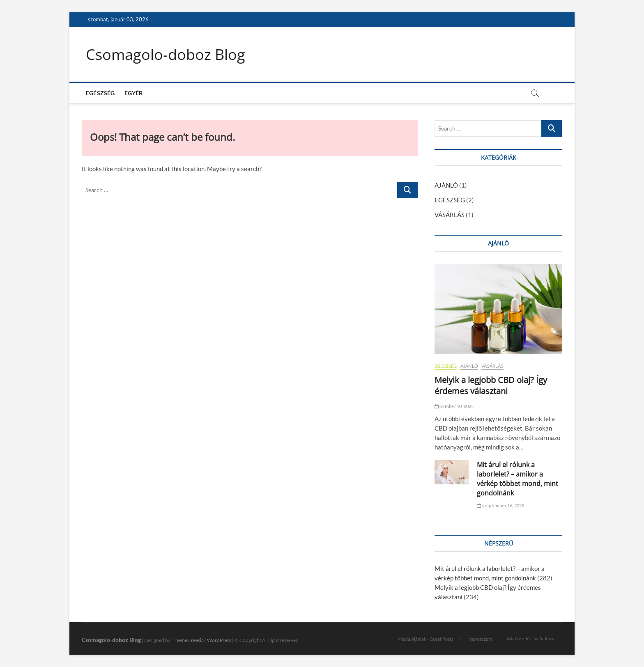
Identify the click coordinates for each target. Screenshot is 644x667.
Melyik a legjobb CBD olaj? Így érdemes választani (491, 385)
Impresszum (480, 639)
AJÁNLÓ (446, 185)
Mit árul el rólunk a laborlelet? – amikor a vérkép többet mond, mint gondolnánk (517, 479)
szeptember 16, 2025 (500, 505)
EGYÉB (134, 93)
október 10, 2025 (454, 406)
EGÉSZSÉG (100, 93)
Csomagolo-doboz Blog (166, 55)
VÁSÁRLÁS (450, 215)
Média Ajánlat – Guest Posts (425, 639)
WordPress (219, 640)
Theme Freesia (188, 640)
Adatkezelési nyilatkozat (531, 638)
